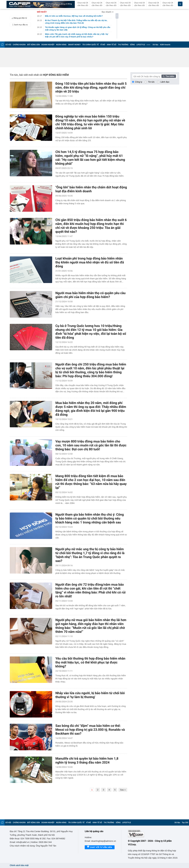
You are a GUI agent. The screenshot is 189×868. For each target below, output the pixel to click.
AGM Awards (165, 45)
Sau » (123, 790)
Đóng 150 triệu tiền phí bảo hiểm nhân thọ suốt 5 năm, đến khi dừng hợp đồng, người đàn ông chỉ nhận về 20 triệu (91, 87)
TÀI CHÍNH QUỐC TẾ (91, 45)
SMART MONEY (74, 45)
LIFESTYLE (141, 45)
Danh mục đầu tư (19, 25)
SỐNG (132, 45)
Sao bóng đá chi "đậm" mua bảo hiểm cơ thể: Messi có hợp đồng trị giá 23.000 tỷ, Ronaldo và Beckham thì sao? (90, 730)
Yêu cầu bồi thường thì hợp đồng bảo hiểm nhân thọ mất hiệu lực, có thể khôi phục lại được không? (90, 662)
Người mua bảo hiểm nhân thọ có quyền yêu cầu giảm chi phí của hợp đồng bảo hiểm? (90, 295)
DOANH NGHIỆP (48, 45)
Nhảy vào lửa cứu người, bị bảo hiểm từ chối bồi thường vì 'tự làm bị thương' (90, 695)
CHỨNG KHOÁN (19, 45)
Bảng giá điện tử (19, 18)
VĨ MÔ (103, 45)
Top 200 (185, 823)
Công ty (139, 82)
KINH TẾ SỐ (112, 45)
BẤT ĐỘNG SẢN (33, 45)
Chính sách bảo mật (19, 865)
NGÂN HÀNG (61, 45)
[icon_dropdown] (180, 4)
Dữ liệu (155, 45)
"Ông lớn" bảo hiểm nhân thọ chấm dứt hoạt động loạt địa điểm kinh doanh (91, 189)
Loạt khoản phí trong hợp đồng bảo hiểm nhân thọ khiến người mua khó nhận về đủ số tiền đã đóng (90, 262)
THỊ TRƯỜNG (123, 45)
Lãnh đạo (165, 82)
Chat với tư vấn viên (100, 847)
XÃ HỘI (8, 45)
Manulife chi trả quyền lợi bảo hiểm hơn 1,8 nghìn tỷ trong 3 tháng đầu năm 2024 (87, 760)
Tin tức (151, 82)
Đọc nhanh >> (108, 12)
